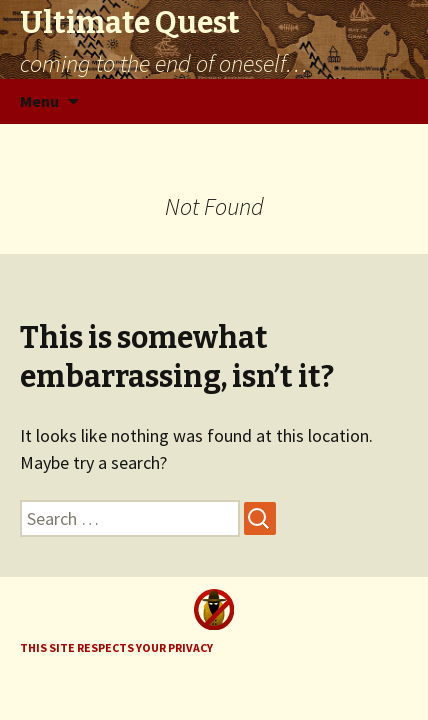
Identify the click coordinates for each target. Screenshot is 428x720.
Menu (39, 101)
